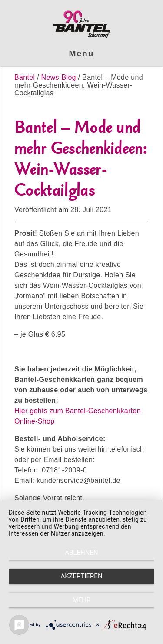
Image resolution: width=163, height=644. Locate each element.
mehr (82, 600)
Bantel (26, 77)
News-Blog (59, 77)
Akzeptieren (81, 576)
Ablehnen (81, 553)
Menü (82, 53)
